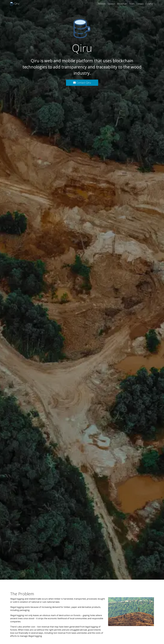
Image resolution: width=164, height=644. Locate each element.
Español (149, 4)
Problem (102, 4)
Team (132, 4)
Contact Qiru (82, 83)
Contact (140, 4)
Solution (111, 4)
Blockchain (122, 4)
